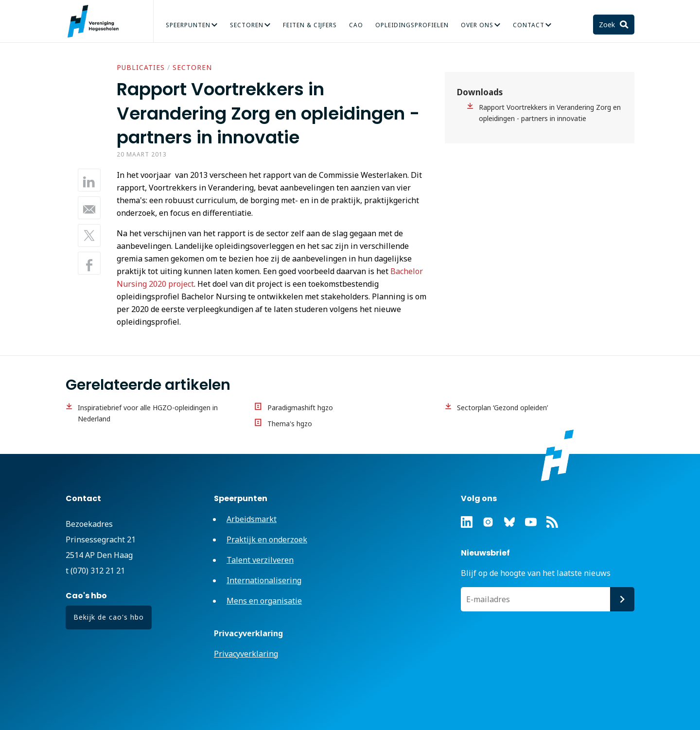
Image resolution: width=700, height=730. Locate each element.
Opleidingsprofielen (412, 25)
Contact (529, 25)
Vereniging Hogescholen (97, 21)
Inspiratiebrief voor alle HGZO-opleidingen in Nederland (148, 413)
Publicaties (141, 67)
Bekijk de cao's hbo (109, 617)
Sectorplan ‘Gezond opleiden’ (502, 408)
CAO (356, 25)
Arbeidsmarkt (252, 519)
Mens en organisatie (264, 601)
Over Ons (477, 25)
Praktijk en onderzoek (267, 539)
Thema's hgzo (290, 424)
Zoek (608, 25)
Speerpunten (188, 25)
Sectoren (247, 25)
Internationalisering (264, 580)
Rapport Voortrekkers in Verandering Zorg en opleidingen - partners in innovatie (550, 113)
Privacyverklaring (246, 654)
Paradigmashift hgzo (300, 408)
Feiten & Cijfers (310, 25)
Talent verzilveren (260, 560)
